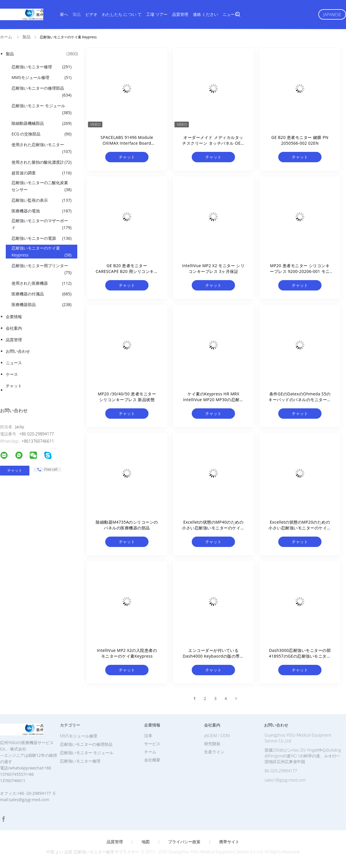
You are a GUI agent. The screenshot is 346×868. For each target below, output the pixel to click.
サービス (152, 744)
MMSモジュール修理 (42, 78)
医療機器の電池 (42, 211)
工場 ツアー (157, 14)
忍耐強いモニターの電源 (42, 238)
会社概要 (152, 760)
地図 (146, 842)
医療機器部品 (42, 305)
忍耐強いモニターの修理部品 (42, 92)
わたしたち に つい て (122, 14)
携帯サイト (229, 842)
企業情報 (14, 317)
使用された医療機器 (42, 283)
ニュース (231, 14)
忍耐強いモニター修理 (42, 67)
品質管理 (180, 14)
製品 (77, 14)
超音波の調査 (42, 173)
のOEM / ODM (217, 736)
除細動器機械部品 (42, 123)
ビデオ (91, 14)
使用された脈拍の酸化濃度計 (42, 162)
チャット (14, 386)
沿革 (148, 736)
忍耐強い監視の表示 (42, 200)
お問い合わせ (18, 351)
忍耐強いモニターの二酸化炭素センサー (42, 186)
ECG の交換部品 (42, 134)
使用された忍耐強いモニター (42, 148)
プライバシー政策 (184, 842)
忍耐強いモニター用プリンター (42, 269)
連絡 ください (206, 14)
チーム (150, 752)
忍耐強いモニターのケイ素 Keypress (42, 252)
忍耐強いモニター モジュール (42, 110)
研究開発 (212, 744)
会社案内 (14, 328)
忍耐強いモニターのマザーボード (42, 224)
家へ (64, 14)
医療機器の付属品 (42, 294)
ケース (12, 374)
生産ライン (214, 752)
